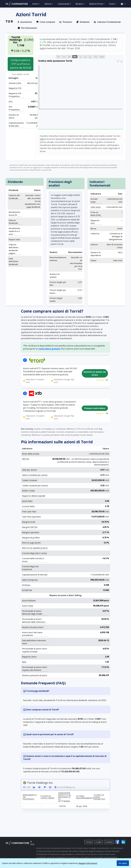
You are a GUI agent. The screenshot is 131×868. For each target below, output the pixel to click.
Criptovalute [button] (63, 4)
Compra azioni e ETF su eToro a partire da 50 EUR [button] (21, 64)
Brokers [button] (79, 4)
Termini (89, 842)
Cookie (99, 842)
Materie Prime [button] (96, 4)
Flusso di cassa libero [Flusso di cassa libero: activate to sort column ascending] (47, 797)
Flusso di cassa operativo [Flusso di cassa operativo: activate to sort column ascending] (99, 797)
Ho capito (123, 863)
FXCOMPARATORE (17, 4)
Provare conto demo (95, 408)
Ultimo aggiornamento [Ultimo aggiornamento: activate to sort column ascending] (84, 797)
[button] (122, 4)
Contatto (109, 842)
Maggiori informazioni (88, 863)
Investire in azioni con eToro (95, 373)
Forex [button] (112, 4)
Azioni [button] (35, 4)
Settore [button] (48, 4)
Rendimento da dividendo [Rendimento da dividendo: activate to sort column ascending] (30, 797)
